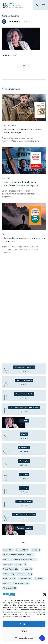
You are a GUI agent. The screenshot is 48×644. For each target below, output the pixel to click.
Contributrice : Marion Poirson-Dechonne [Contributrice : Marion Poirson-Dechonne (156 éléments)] (20, 559)
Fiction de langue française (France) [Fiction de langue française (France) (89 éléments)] (18, 574)
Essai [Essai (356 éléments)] (36, 550)
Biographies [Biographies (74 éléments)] (9, 579)
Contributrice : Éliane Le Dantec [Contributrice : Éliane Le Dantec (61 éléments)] (16, 583)
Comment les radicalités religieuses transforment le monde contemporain (21, 184)
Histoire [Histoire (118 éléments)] (27, 569)
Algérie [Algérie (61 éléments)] (39, 579)
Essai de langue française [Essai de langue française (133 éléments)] (14, 564)
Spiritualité (6, 178)
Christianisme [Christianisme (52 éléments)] (10, 588)
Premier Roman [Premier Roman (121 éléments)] (11, 569)
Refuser (24, 631)
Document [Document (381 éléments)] (22, 550)
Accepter (24, 624)
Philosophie (6, 234)
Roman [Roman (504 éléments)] (8, 550)
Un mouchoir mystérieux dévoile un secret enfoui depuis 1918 (23, 131)
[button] (44, 595)
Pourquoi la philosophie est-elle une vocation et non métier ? (25, 240)
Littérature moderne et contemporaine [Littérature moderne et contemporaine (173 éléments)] (19, 555)
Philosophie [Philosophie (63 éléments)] (25, 579)
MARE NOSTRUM (14, 21)
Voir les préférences (24, 638)
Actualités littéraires (9, 126)
